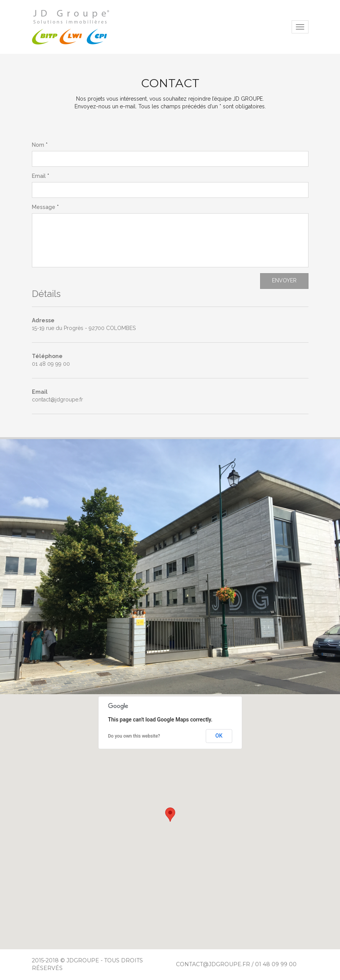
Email (39, 176)
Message (44, 207)
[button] (170, 815)
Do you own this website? (134, 736)
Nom (38, 145)
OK (219, 736)
